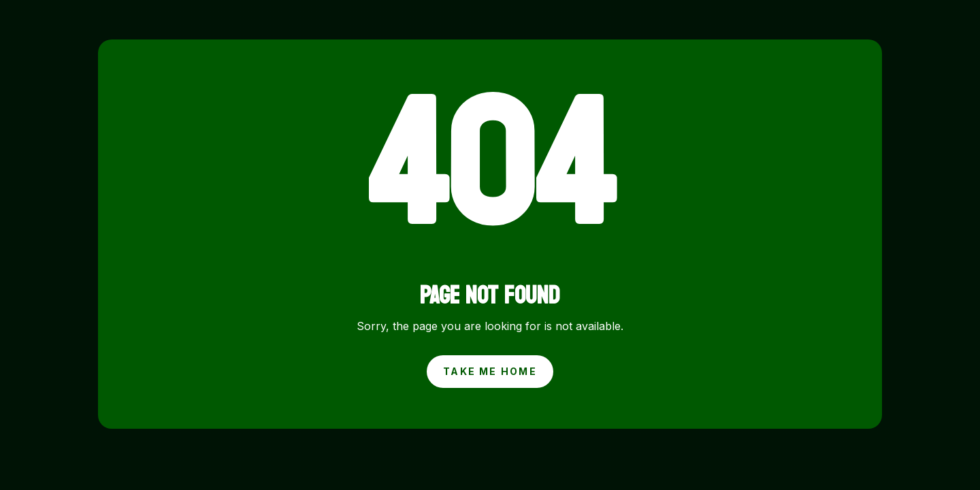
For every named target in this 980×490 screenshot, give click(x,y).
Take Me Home (490, 371)
